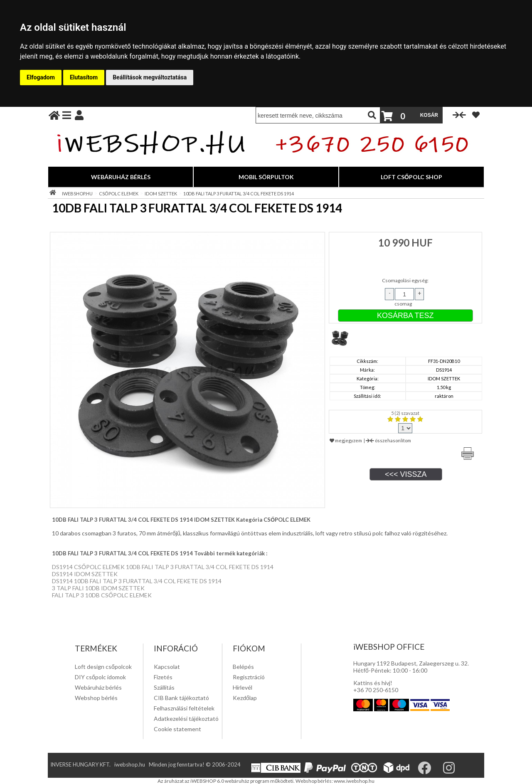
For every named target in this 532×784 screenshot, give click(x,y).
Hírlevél (243, 687)
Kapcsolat (167, 667)
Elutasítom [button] (84, 77)
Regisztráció (249, 677)
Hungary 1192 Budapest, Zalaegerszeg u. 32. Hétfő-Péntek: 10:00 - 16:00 (411, 667)
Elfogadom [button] (41, 77)
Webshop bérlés (96, 698)
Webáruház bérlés (98, 687)
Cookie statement (177, 729)
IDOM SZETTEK (161, 194)
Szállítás (164, 687)
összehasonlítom (388, 440)
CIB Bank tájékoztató (181, 698)
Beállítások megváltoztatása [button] (150, 77)
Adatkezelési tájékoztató (186, 719)
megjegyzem (346, 440)
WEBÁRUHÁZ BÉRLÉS (121, 177)
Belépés (243, 667)
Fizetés (163, 677)
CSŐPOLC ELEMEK (119, 194)
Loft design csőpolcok (103, 667)
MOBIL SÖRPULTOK (266, 177)
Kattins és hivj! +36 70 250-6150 (376, 686)
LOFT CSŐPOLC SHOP (411, 177)
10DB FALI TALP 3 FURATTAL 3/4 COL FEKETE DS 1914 (239, 194)
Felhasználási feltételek (184, 708)
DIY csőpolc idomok (100, 677)
